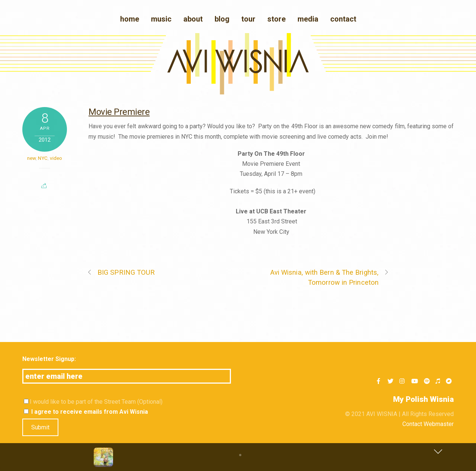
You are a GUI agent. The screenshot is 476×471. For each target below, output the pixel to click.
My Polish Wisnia (423, 399)
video (56, 158)
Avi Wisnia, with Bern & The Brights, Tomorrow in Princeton (330, 277)
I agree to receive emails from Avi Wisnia (86, 412)
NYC (43, 158)
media (308, 19)
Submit (40, 427)
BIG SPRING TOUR (121, 272)
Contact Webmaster (428, 424)
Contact (343, 19)
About (193, 19)
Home (130, 19)
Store (276, 19)
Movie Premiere (119, 112)
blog (222, 19)
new (31, 158)
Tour (248, 19)
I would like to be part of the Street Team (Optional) (93, 402)
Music (161, 19)
